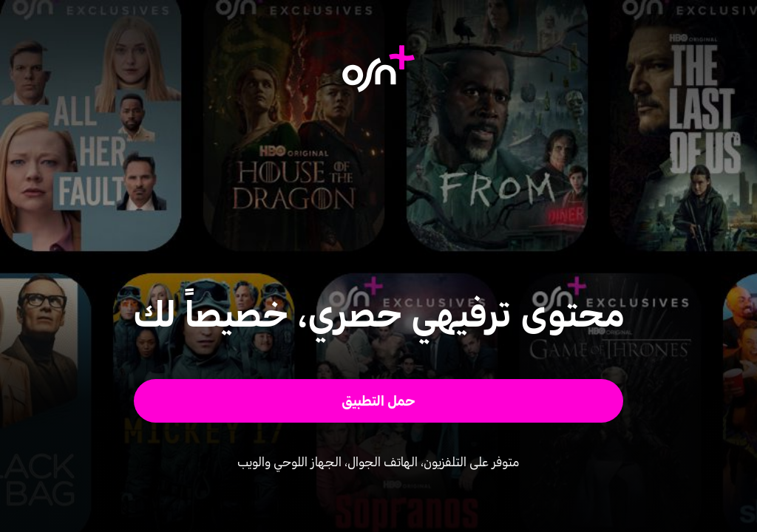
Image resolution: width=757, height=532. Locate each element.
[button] (379, 401)
